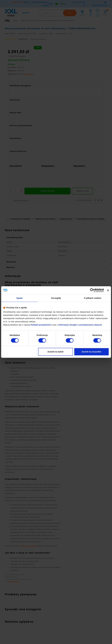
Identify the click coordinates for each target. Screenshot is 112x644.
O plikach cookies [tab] (93, 298)
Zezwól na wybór (56, 352)
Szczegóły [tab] (56, 298)
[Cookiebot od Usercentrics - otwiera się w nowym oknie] (92, 290)
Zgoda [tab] (19, 298)
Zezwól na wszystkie (91, 352)
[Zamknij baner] (108, 290)
